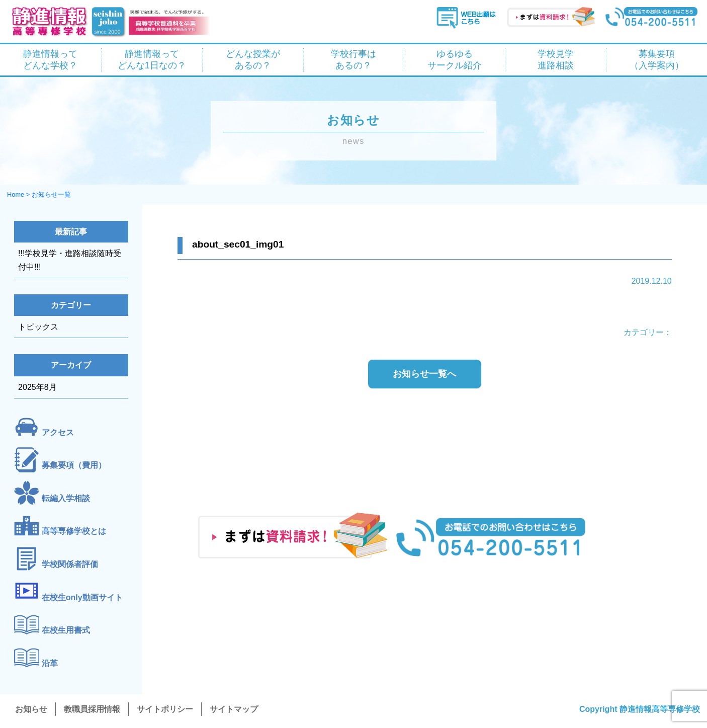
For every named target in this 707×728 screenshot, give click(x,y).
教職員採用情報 (92, 709)
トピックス (38, 327)
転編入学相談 (66, 498)
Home (16, 194)
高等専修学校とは (74, 532)
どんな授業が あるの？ (253, 60)
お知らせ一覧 (51, 194)
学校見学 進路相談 (556, 60)
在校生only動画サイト (82, 597)
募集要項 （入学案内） (657, 60)
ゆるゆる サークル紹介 (455, 60)
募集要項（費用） (74, 466)
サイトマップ (234, 709)
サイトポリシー (165, 709)
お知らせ (31, 709)
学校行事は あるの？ (353, 60)
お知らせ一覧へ (424, 374)
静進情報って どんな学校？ (50, 60)
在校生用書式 (66, 631)
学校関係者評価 (70, 564)
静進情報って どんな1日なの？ (152, 60)
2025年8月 (37, 387)
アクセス (58, 432)
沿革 (50, 663)
